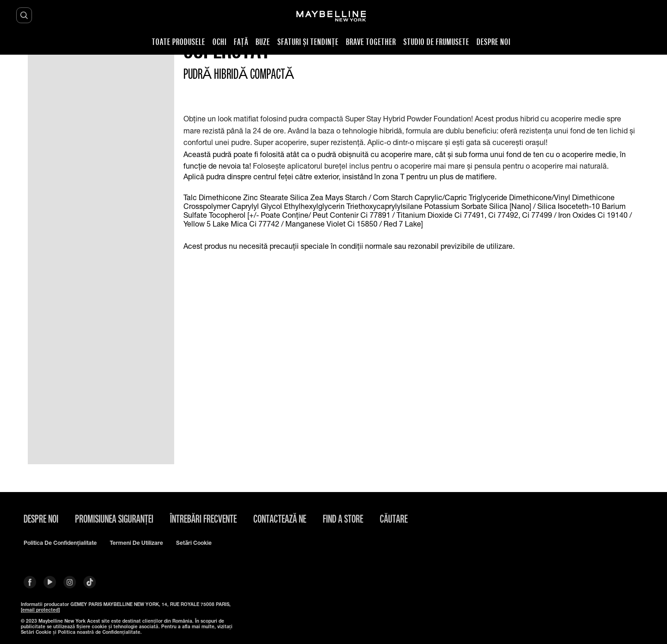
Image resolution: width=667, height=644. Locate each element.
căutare (394, 518)
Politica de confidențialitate (60, 543)
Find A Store (343, 518)
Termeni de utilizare (136, 543)
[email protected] (40, 610)
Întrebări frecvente (203, 518)
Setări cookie (194, 543)
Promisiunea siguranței (114, 518)
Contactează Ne (280, 518)
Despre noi (41, 518)
